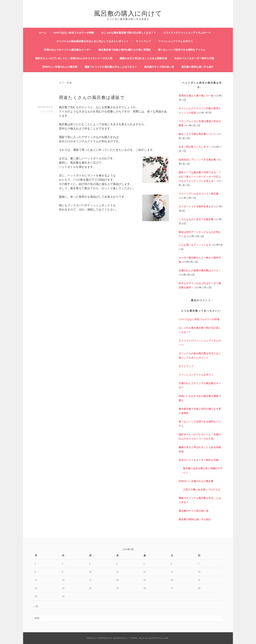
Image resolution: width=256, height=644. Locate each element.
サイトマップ (143, 41)
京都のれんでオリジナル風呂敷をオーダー (68, 50)
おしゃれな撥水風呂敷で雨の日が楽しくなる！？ (129, 33)
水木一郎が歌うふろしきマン (195, 147)
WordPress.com (159, 638)
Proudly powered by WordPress (107, 638)
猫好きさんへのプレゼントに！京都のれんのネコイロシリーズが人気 (74, 58)
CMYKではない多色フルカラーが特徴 (74, 33)
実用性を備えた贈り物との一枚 (196, 96)
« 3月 (36, 606)
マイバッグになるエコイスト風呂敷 (199, 194)
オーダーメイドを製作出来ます (196, 206)
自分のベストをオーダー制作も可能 (194, 58)
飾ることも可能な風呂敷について (197, 134)
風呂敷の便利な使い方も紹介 (198, 67)
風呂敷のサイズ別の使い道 (159, 67)
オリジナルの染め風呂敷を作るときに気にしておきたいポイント (92, 41)
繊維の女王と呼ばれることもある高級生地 (143, 58)
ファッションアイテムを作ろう (175, 41)
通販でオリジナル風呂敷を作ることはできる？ (111, 67)
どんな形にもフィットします (195, 245)
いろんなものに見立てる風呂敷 (196, 219)
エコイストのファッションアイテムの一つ (187, 33)
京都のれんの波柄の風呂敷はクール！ (200, 270)
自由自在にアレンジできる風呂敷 (197, 160)
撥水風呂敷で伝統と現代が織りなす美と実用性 (125, 50)
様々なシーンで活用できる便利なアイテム (182, 50)
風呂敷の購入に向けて (128, 13)
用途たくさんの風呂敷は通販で (92, 97)
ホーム (43, 33)
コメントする (46, 111)
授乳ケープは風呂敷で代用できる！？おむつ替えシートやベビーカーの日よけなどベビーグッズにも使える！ (200, 177)
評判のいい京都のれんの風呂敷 (60, 67)
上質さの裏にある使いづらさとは (202, 489)
